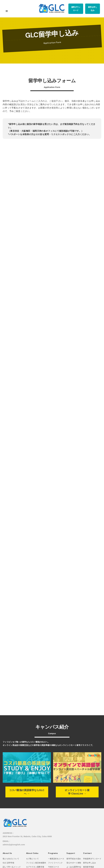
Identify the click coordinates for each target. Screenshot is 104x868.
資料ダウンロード (76, 9)
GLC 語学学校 (8, 863)
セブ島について (32, 859)
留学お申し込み (89, 863)
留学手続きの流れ (74, 859)
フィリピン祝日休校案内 (36, 863)
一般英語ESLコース (56, 859)
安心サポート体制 (74, 863)
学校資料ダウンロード (92, 859)
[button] (7, 12)
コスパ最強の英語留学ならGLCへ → (27, 792)
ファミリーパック (55, 863)
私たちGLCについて (11, 859)
